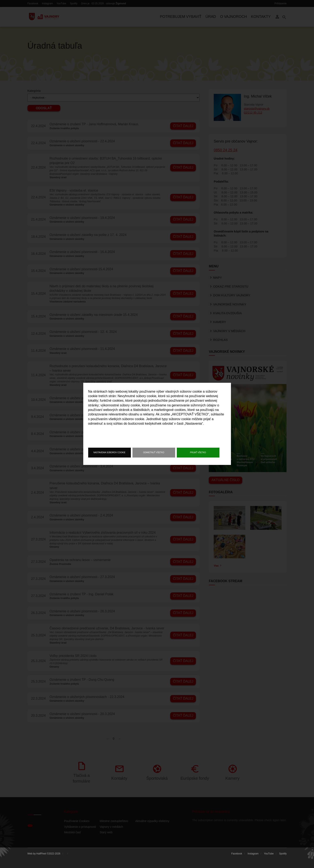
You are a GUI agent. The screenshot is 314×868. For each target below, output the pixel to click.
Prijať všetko (198, 452)
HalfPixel (41, 854)
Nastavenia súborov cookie (110, 452)
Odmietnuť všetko (154, 452)
